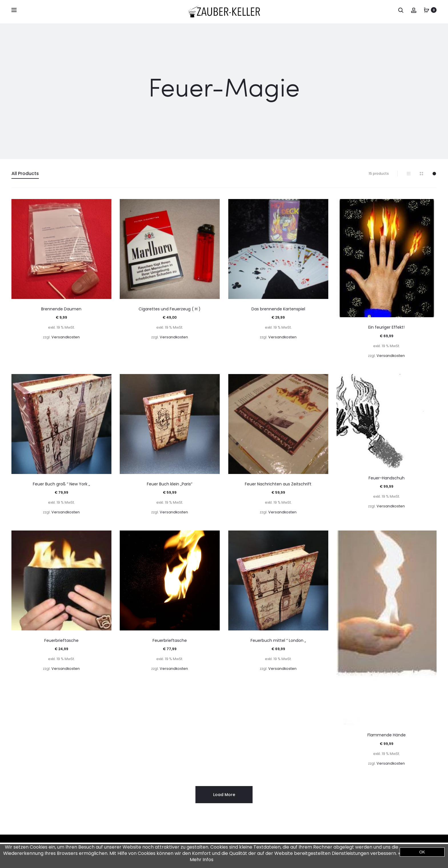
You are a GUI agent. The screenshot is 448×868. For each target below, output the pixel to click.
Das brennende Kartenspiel (278, 309)
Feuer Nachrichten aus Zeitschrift (278, 484)
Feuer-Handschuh (387, 478)
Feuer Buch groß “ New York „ (61, 484)
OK (422, 852)
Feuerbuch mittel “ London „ (278, 640)
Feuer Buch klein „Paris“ (170, 484)
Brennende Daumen (61, 309)
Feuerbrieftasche (61, 640)
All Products (25, 173)
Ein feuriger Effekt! (386, 327)
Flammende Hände (387, 735)
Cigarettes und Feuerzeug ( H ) (170, 309)
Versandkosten (66, 337)
